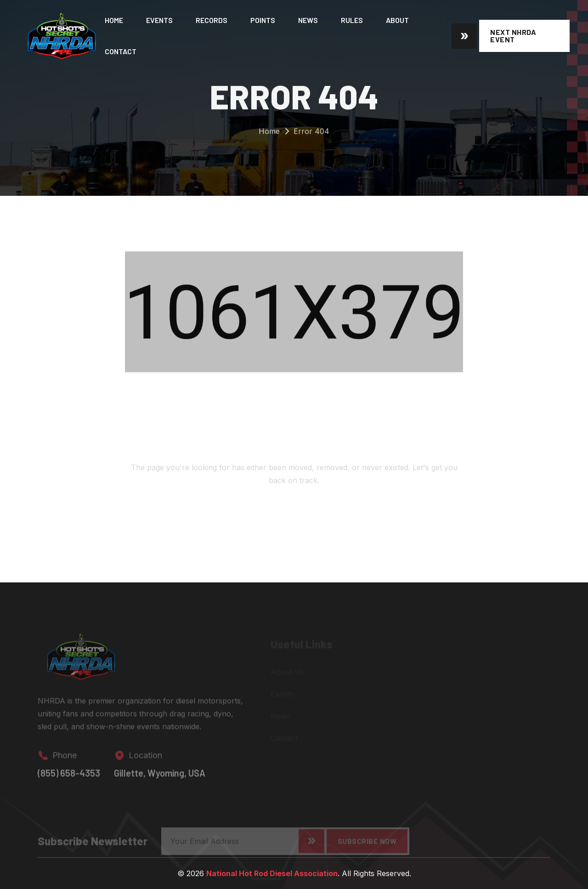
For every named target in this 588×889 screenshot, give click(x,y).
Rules (352, 20)
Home (114, 20)
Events (159, 20)
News (308, 20)
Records (212, 20)
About (397, 20)
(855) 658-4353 (69, 776)
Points (263, 20)
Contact (121, 51)
